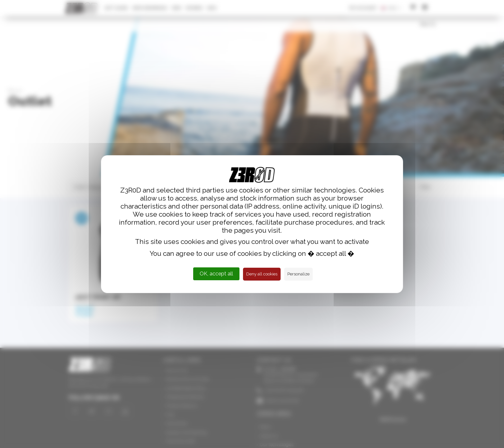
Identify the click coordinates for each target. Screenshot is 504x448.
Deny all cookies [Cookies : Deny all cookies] (262, 274)
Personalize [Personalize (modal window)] (298, 274)
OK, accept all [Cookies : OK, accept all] (216, 274)
